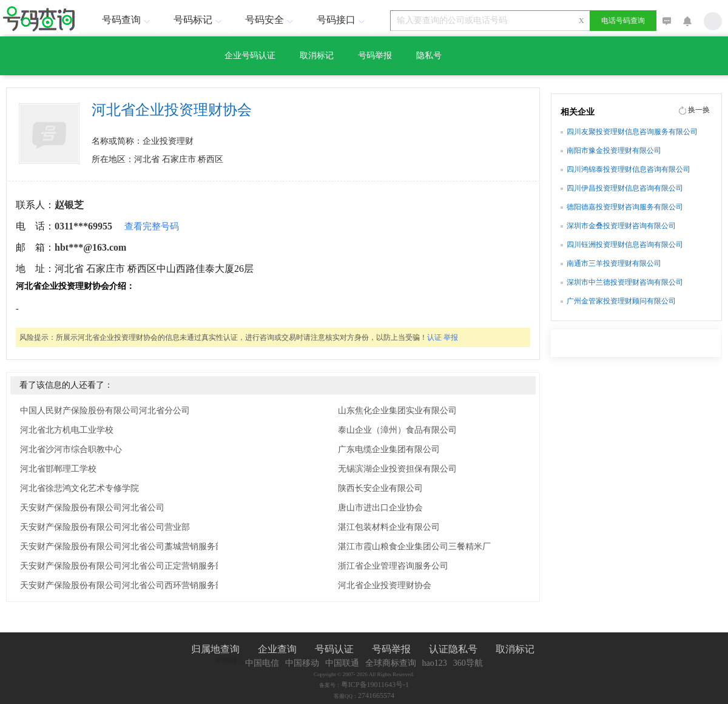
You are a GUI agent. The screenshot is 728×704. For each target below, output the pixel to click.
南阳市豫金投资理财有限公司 (614, 151)
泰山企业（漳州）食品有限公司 (397, 430)
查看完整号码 (152, 226)
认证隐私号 (453, 649)
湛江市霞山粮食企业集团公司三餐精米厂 (414, 547)
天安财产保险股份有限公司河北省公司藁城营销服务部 (122, 547)
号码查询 (127, 20)
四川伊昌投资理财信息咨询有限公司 (625, 188)
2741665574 (376, 696)
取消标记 (317, 56)
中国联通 (342, 663)
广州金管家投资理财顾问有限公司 (621, 301)
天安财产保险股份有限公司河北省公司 (92, 508)
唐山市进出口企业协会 (380, 508)
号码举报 (375, 56)
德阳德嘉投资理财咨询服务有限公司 (625, 207)
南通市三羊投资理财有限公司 (614, 263)
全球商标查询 (391, 663)
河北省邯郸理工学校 (58, 469)
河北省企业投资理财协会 (385, 585)
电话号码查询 (623, 21)
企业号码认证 (250, 56)
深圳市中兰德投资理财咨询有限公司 (625, 282)
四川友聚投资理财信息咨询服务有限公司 (632, 132)
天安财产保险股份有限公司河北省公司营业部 (105, 527)
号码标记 (199, 20)
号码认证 (334, 649)
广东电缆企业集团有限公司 (389, 449)
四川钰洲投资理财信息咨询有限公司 (625, 245)
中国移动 (302, 663)
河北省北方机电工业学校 (67, 430)
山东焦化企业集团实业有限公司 (397, 411)
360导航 (468, 663)
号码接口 (342, 20)
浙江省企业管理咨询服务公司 (393, 566)
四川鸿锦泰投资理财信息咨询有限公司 (629, 169)
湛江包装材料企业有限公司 (389, 527)
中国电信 (262, 663)
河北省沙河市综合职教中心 (71, 449)
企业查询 (277, 649)
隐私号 (429, 56)
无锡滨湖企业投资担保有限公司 (397, 469)
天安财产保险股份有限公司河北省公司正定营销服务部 (122, 566)
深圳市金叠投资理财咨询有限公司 (621, 226)
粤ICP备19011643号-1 (375, 685)
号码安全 (271, 20)
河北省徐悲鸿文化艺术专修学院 (79, 488)
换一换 (699, 110)
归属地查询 (215, 649)
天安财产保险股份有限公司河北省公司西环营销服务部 (122, 585)
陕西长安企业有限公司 (380, 488)
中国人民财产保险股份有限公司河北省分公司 (105, 411)
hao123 (435, 663)
